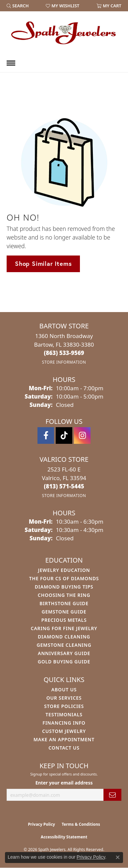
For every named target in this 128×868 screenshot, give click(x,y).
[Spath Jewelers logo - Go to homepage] (64, 33)
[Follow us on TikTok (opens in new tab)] (64, 435)
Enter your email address (64, 783)
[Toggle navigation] (11, 63)
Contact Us (64, 748)
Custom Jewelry (64, 731)
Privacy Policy (41, 824)
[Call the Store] (64, 353)
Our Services (64, 698)
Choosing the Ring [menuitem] (64, 595)
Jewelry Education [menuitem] (64, 570)
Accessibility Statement (64, 837)
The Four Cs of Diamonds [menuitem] (64, 578)
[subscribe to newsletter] (112, 795)
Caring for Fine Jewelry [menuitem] (64, 628)
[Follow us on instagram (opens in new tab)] (82, 435)
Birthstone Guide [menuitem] (64, 603)
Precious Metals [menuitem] (64, 620)
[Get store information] (64, 362)
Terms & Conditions (81, 824)
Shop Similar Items (43, 263)
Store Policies (64, 706)
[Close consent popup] (118, 857)
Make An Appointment (64, 739)
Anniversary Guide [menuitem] (64, 653)
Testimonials (64, 714)
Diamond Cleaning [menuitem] (64, 637)
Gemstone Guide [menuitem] (64, 612)
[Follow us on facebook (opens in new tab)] (46, 435)
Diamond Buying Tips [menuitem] (64, 587)
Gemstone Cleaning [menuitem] (64, 645)
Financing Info (64, 723)
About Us (64, 690)
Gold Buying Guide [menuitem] (64, 662)
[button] (18, 6)
